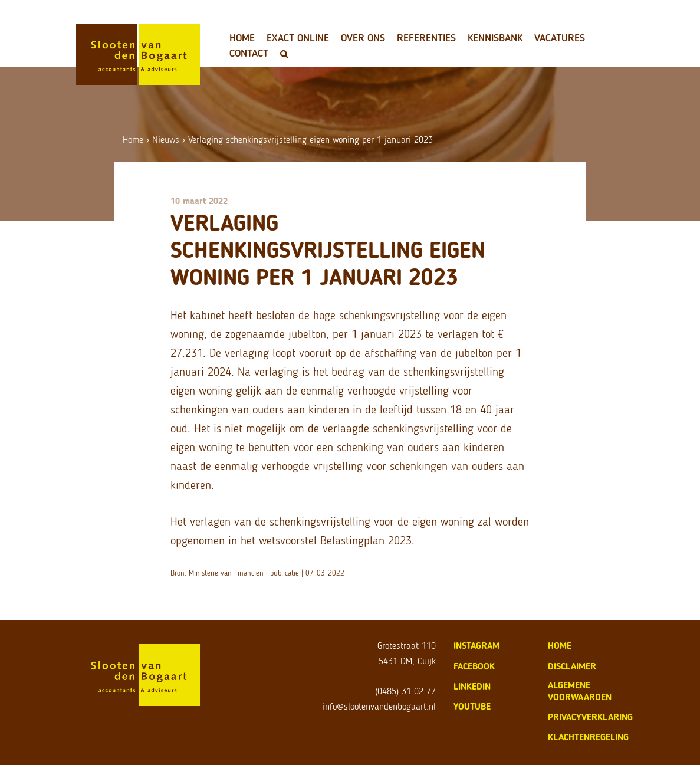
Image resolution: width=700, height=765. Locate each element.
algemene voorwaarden (580, 691)
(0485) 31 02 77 (405, 691)
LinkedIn (472, 686)
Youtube (472, 706)
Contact (249, 53)
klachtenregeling (588, 737)
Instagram (476, 646)
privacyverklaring (590, 717)
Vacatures (560, 38)
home (560, 646)
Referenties (426, 38)
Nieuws (166, 139)
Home (242, 38)
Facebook (474, 666)
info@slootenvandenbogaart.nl (379, 706)
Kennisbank (495, 38)
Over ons (363, 38)
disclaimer (572, 666)
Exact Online (298, 38)
